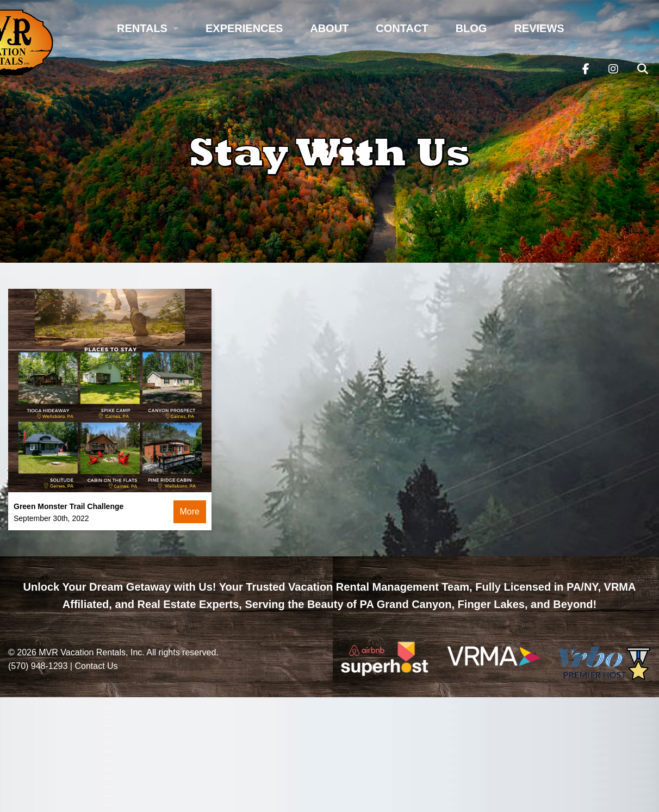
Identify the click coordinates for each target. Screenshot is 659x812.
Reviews (539, 28)
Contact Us (96, 666)
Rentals (142, 28)
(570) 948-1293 (38, 666)
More (190, 512)
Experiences (244, 28)
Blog (471, 28)
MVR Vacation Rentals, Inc (90, 652)
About (329, 28)
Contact (402, 28)
